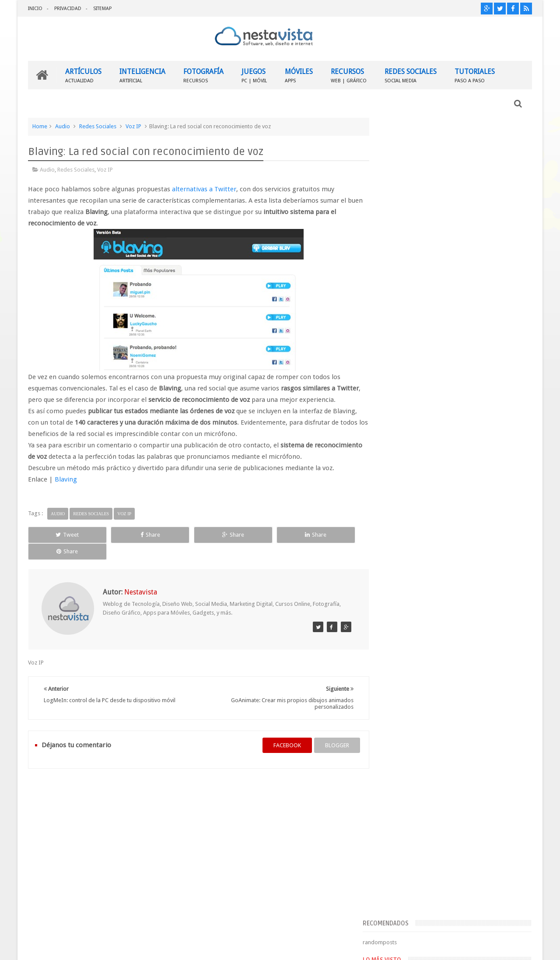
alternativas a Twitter (204, 189)
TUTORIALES (475, 75)
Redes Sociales (98, 126)
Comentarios (405, 688)
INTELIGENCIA (142, 75)
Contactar (511, 791)
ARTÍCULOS (83, 75)
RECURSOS (349, 75)
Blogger (457, 946)
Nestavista (126, 946)
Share (127, 534)
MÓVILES (299, 75)
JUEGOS (254, 75)
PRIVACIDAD (68, 9)
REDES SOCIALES (411, 75)
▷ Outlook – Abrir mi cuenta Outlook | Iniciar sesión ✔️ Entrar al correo (473, 536)
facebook (278, 728)
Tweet (60, 534)
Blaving (66, 479)
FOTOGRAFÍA (203, 75)
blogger (328, 728)
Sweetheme (517, 946)
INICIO (35, 9)
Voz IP (133, 126)
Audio (63, 126)
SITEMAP (102, 9)
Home (40, 126)
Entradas (400, 674)
